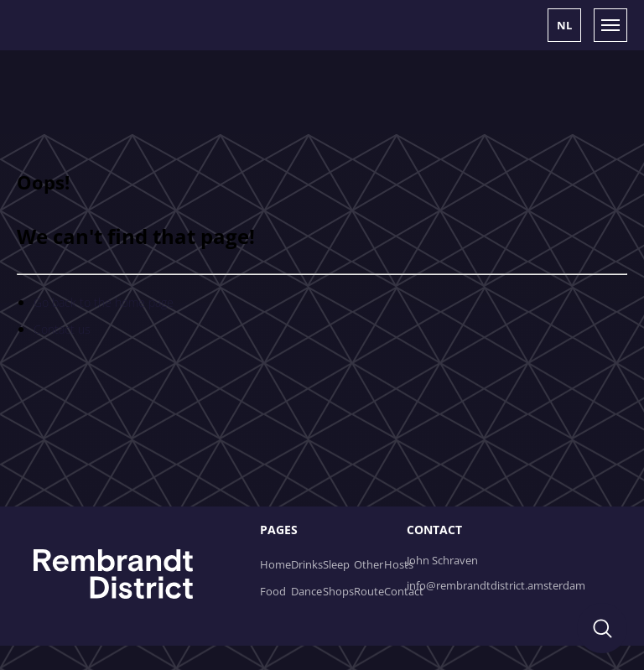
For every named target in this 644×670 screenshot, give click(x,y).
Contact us (62, 329)
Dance (306, 591)
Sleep (336, 564)
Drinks (307, 564)
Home (275, 564)
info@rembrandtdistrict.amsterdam (496, 585)
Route (369, 591)
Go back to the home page (104, 302)
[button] (564, 25)
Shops (338, 591)
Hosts (399, 564)
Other (369, 564)
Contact (404, 591)
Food (273, 591)
